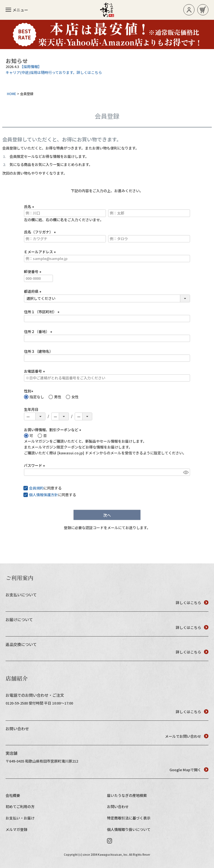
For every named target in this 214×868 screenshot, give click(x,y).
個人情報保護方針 (43, 495)
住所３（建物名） (38, 351)
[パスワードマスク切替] (186, 472)
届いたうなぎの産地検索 (127, 795)
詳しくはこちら (192, 603)
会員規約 (36, 488)
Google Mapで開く (189, 770)
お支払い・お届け (20, 818)
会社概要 (13, 795)
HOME (12, 94)
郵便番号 (33, 272)
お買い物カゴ (203, 10)
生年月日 (31, 409)
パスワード (35, 465)
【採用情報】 (31, 67)
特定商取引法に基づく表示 (129, 818)
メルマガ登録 (16, 829)
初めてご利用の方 (20, 806)
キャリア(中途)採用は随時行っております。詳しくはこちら (54, 72)
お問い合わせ (118, 806)
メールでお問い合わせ (187, 736)
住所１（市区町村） (42, 312)
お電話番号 (35, 371)
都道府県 (33, 291)
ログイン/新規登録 (189, 10)
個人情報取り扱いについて (129, 829)
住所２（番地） (39, 331)
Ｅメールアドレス (41, 252)
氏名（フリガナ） (41, 232)
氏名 (30, 207)
